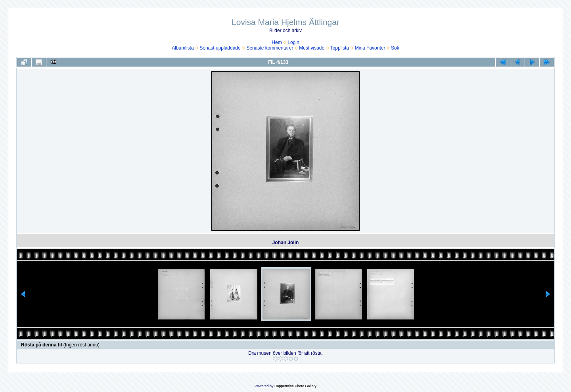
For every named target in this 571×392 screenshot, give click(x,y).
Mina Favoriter (370, 48)
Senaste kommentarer (270, 48)
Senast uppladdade (220, 48)
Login (293, 42)
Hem (277, 42)
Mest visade (312, 48)
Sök (395, 48)
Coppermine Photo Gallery (295, 386)
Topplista (340, 48)
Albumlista (183, 48)
